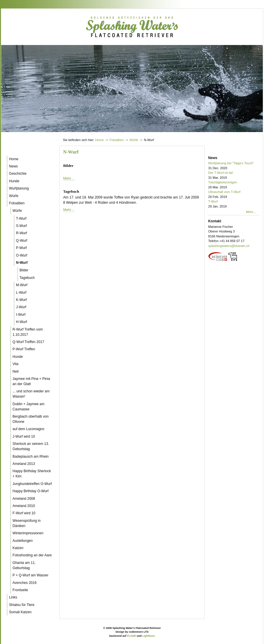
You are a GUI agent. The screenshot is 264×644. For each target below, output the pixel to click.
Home (99, 140)
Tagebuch (71, 191)
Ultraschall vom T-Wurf (234, 195)
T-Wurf (234, 204)
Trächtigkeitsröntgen (234, 185)
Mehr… (69, 178)
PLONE (132, 636)
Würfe (134, 140)
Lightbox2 (148, 636)
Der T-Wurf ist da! (234, 175)
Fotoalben (117, 140)
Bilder (68, 166)
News (213, 158)
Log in (249, 134)
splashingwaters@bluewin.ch (229, 246)
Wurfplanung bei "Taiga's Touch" (234, 166)
